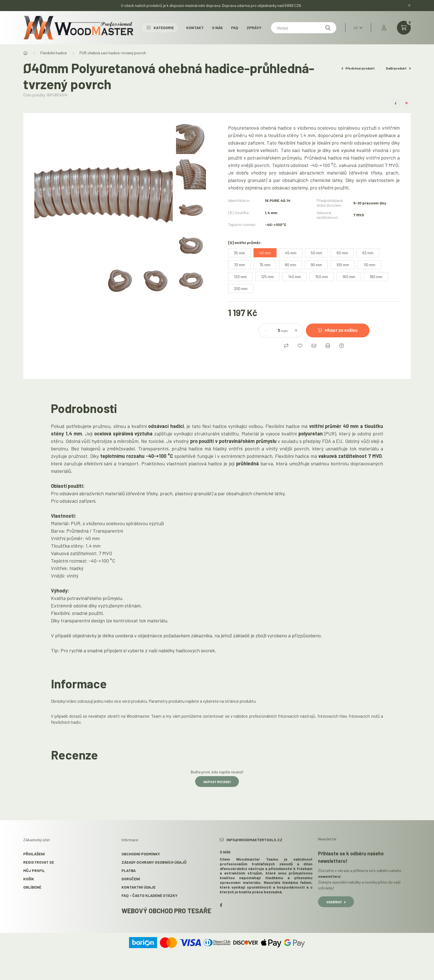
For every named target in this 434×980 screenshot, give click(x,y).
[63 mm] (368, 253)
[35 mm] (239, 253)
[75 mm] (265, 265)
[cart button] (404, 28)
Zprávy (254, 28)
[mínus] (265, 330)
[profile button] (384, 28)
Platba (129, 870)
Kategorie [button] (160, 28)
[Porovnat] (286, 346)
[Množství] (275, 330)
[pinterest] (407, 103)
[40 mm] (265, 253)
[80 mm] (290, 265)
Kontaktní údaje (139, 887)
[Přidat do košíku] (338, 330)
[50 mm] (317, 253)
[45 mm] (291, 253)
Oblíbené (32, 887)
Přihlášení (34, 854)
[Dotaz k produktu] (342, 346)
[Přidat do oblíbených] (300, 346)
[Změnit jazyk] (357, 28)
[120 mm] (240, 277)
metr (284, 331)
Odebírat (336, 902)
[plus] (296, 330)
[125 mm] (267, 277)
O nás (217, 28)
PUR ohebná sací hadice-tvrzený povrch (113, 53)
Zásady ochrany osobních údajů (154, 862)
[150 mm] (322, 277)
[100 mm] (343, 265)
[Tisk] (328, 346)
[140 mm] (294, 277)
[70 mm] (239, 265)
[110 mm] (369, 265)
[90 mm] (316, 265)
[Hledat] (304, 28)
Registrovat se (39, 862)
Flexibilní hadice (54, 53)
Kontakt (195, 28)
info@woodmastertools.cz (254, 840)
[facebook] (396, 103)
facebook (221, 905)
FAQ (235, 28)
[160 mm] (349, 277)
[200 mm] (241, 288)
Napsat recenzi (217, 782)
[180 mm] (376, 277)
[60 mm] (342, 253)
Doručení (131, 879)
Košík (29, 879)
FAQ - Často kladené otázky (149, 895)
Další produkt (398, 68)
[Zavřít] (409, 6)
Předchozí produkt (358, 68)
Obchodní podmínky (141, 854)
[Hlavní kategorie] (25, 53)
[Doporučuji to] (314, 346)
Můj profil (34, 870)
